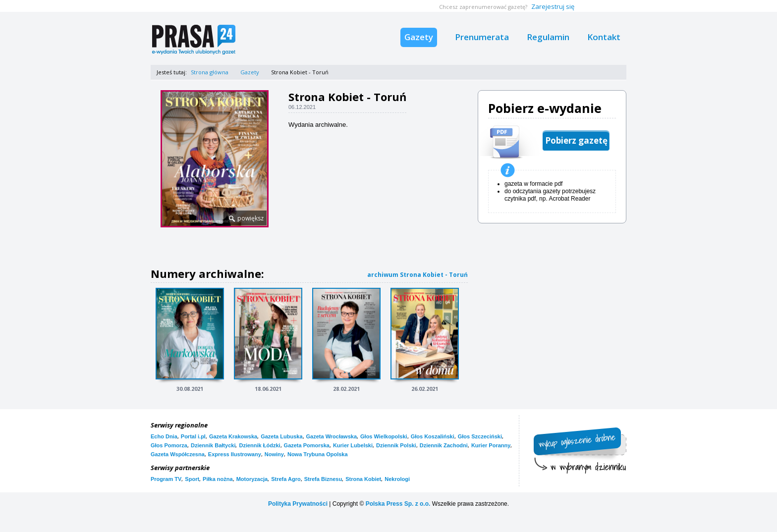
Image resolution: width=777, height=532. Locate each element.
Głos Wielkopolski (384, 436)
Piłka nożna (218, 479)
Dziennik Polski (396, 445)
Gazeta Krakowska (233, 436)
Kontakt (604, 37)
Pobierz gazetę (576, 140)
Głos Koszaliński (433, 436)
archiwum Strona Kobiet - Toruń (417, 275)
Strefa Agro (286, 479)
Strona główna (210, 72)
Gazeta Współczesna (178, 454)
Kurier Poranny (491, 445)
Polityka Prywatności (298, 504)
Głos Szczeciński (480, 436)
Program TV (166, 479)
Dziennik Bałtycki (213, 445)
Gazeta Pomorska (307, 445)
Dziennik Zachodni (444, 445)
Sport (192, 479)
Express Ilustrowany (235, 454)
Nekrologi (397, 479)
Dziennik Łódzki (259, 445)
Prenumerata (482, 37)
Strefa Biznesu (323, 479)
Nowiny (274, 454)
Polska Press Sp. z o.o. (398, 504)
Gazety (419, 37)
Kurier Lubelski (353, 445)
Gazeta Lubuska (281, 436)
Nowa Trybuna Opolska (318, 454)
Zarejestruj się (553, 6)
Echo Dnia (164, 436)
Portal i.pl (193, 436)
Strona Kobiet (363, 479)
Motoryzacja (252, 479)
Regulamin (548, 37)
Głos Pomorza (169, 445)
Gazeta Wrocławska (332, 436)
